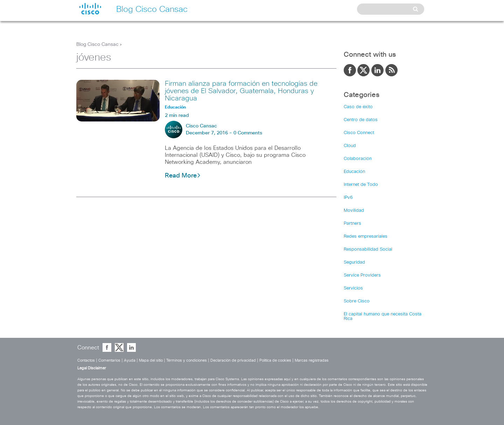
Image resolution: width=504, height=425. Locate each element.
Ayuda (130, 360)
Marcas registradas (312, 360)
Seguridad (354, 262)
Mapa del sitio (151, 360)
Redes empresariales (366, 236)
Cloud (350, 146)
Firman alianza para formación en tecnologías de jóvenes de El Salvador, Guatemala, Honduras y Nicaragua (241, 91)
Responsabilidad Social (368, 249)
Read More (183, 176)
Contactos (86, 360)
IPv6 (348, 198)
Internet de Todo (361, 185)
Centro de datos (361, 120)
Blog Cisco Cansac (97, 44)
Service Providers (362, 275)
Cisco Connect (359, 133)
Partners (352, 224)
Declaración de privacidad (233, 360)
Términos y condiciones (187, 360)
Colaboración (358, 159)
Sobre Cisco (357, 301)
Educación (354, 172)
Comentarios (109, 360)
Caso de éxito (358, 107)
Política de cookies (275, 360)
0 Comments (248, 133)
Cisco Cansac (201, 126)
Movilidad (354, 211)
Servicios (353, 288)
